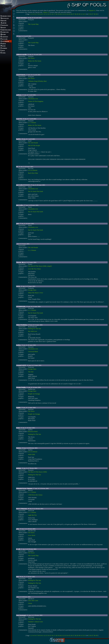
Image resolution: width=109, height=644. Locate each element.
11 (43, 14)
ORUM (3, 44)
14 (49, 14)
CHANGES (4, 37)
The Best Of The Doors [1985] (38, 472)
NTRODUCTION (6, 16)
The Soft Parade (33, 143)
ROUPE (4, 21)
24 (68, 14)
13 (47, 14)
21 (62, 14)
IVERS (3, 35)
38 (95, 14)
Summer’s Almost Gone (36, 622)
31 (81, 14)
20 (60, 14)
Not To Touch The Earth (36, 191)
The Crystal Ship (33, 24)
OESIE (3, 46)
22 (64, 14)
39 (97, 14)
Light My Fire (32, 515)
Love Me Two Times (34, 269)
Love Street (32, 535)
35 (89, 14)
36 (91, 14)
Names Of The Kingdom (36, 101)
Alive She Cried (33, 601)
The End (31, 372)
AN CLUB (4, 39)
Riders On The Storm (35, 61)
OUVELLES (5, 18)
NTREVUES (5, 32)
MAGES (3, 28)
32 (83, 14)
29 (77, 14)
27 (73, 14)
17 (54, 14)
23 (66, 14)
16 (52, 14)
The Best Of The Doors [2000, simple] (40, 266)
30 (79, 14)
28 (75, 14)
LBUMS (3, 23)
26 (72, 14)
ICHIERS (4, 48)
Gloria (30, 603)
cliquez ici (46, 12)
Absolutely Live (33, 99)
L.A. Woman (32, 122)
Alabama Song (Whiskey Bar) (37, 81)
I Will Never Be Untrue (35, 495)
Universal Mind (33, 352)
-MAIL (3, 53)
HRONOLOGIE (6, 30)
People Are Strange (34, 394)
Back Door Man (33, 173)
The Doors (31, 58)
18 (56, 14)
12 (45, 14)
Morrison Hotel (33, 431)
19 (58, 14)
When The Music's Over (36, 293)
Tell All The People (34, 145)
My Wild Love (33, 331)
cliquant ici (92, 10)
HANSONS (4, 25)
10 (41, 14)
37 (93, 14)
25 (70, 14)
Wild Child (31, 454)
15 (50, 14)
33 (85, 14)
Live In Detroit (33, 170)
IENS (3, 51)
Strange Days (32, 290)
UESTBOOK (5, 41)
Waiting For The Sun (35, 329)
